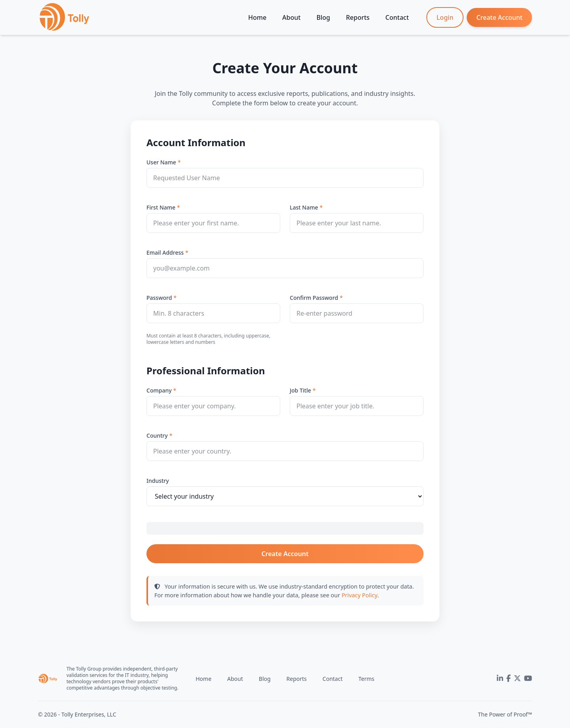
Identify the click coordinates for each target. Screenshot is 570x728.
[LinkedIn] (500, 678)
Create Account (499, 17)
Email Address (165, 253)
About (291, 17)
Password (159, 298)
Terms (366, 679)
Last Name (304, 207)
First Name (161, 207)
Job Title (300, 390)
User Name (161, 162)
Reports (358, 17)
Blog (323, 17)
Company (159, 390)
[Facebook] (508, 678)
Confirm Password (314, 298)
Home (257, 17)
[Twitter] (517, 678)
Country (157, 435)
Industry (158, 481)
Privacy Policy (359, 595)
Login (445, 17)
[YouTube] (528, 678)
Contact (397, 17)
